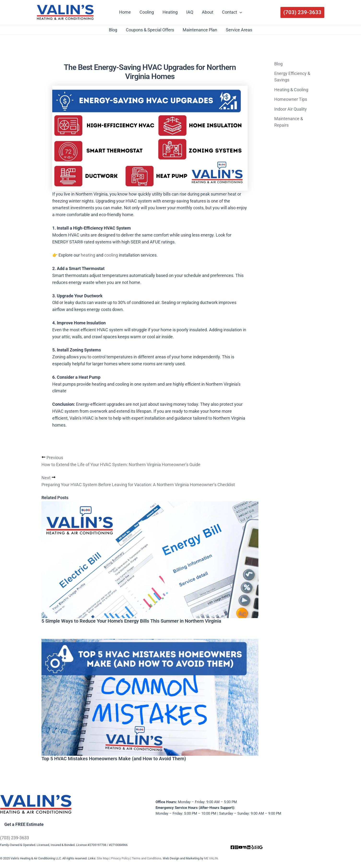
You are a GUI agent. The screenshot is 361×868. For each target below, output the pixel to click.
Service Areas (239, 30)
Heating (170, 12)
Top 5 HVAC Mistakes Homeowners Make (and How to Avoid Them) (114, 759)
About (208, 12)
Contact (232, 12)
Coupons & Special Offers (150, 30)
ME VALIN (211, 858)
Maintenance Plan (200, 30)
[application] (240, 12)
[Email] (257, 847)
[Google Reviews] (261, 847)
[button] (302, 12)
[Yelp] (253, 847)
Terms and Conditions (147, 858)
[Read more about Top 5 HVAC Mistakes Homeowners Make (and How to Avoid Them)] (150, 697)
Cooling (147, 12)
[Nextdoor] (245, 847)
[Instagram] (236, 847)
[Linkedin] (249, 847)
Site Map (103, 858)
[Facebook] (232, 847)
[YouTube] (241, 847)
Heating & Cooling (291, 90)
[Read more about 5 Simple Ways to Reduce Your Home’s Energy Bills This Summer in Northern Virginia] (150, 560)
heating (87, 255)
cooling (111, 255)
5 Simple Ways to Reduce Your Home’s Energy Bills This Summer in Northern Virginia (131, 621)
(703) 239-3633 (15, 838)
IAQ (190, 12)
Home (125, 12)
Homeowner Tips (291, 99)
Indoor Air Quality (291, 109)
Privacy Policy (120, 858)
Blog (113, 30)
